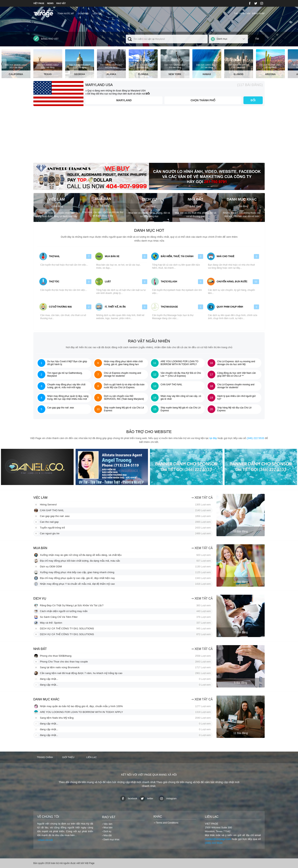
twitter (146, 799)
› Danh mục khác (111, 840)
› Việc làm (107, 824)
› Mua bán (107, 828)
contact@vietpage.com (218, 839)
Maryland (124, 100)
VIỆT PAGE (39, 3)
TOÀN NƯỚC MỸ (66, 13)
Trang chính (45, 757)
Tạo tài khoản (242, 13)
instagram (168, 799)
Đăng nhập (258, 13)
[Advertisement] (149, 136)
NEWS (50, 3)
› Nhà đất (107, 835)
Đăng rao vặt (46, 38)
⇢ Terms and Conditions (166, 823)
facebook (129, 799)
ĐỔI (253, 100)
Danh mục (222, 39)
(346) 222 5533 (255, 438)
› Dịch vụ (107, 831)
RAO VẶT (61, 3)
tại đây (213, 438)
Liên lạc (98, 13)
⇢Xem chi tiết (45, 840)
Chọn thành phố (203, 100)
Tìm (257, 39)
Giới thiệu (83, 13)
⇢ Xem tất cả (202, 498)
